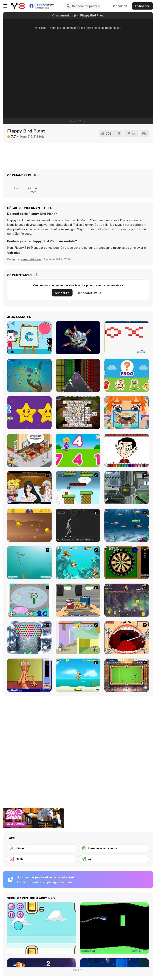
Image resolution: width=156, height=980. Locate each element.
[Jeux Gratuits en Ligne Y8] (18, 6)
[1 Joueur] (42, 848)
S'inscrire (142, 6)
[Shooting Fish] (29, 563)
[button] (14, 253)
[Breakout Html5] (127, 338)
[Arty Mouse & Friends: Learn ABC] (29, 338)
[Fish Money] (127, 600)
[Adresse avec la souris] (114, 848)
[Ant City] (127, 488)
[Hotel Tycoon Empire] (29, 450)
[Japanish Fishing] (29, 600)
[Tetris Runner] (78, 375)
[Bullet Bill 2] (78, 488)
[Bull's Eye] (127, 563)
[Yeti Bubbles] (29, 638)
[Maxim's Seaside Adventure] (78, 675)
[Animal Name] (127, 375)
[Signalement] (131, 133)
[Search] (68, 6)
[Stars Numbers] (29, 413)
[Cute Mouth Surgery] (127, 413)
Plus (78, 970)
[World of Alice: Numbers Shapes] (78, 450)
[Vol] (114, 859)
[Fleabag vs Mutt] (78, 638)
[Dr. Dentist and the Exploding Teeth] (127, 638)
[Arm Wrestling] (29, 675)
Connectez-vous (89, 293)
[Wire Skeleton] (78, 525)
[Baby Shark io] (29, 375)
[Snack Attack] (78, 600)
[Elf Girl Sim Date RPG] (29, 488)
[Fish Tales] (78, 563)
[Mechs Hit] (78, 338)
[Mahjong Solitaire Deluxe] (78, 413)
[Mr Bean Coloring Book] (127, 450)
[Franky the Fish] (127, 525)
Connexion (119, 6)
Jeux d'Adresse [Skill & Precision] (31, 259)
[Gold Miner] (29, 525)
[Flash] (42, 859)
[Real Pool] (127, 675)
